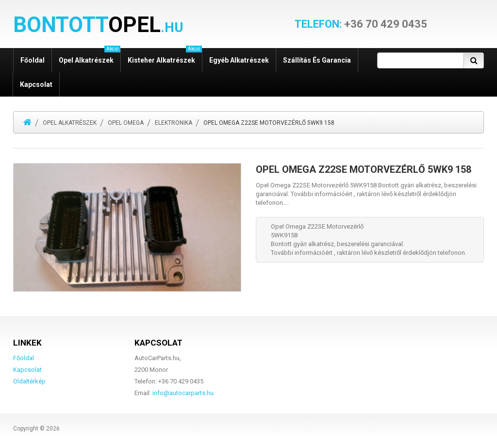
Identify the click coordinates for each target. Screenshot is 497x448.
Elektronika (174, 123)
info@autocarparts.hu (183, 393)
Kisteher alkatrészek (165, 56)
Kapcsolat (36, 84)
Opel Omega (126, 123)
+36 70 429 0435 (361, 24)
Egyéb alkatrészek (239, 60)
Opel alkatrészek (90, 56)
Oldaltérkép (29, 381)
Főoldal (33, 60)
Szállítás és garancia (317, 60)
